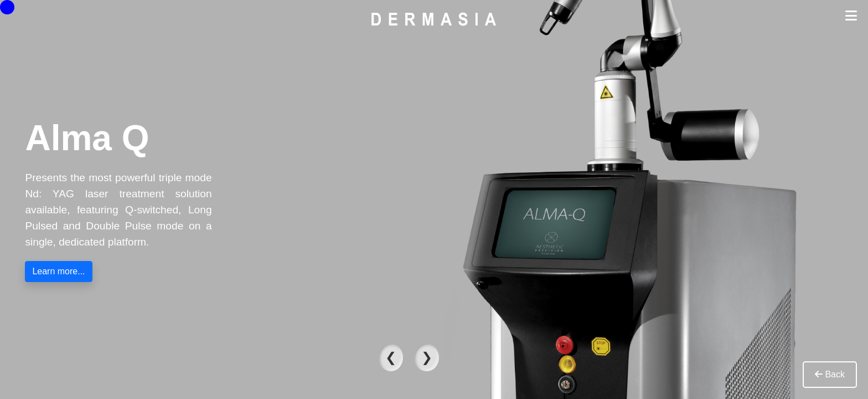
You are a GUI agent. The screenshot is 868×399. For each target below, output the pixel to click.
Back (830, 374)
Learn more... (58, 271)
